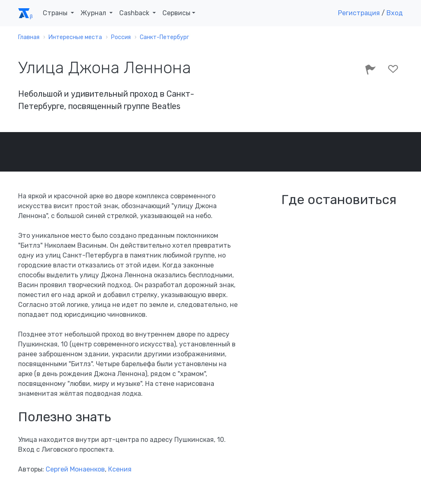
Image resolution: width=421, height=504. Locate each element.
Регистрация (359, 13)
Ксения (120, 469)
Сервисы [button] (176, 13)
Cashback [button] (135, 13)
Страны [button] (56, 13)
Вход (395, 13)
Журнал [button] (94, 13)
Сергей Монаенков (75, 469)
